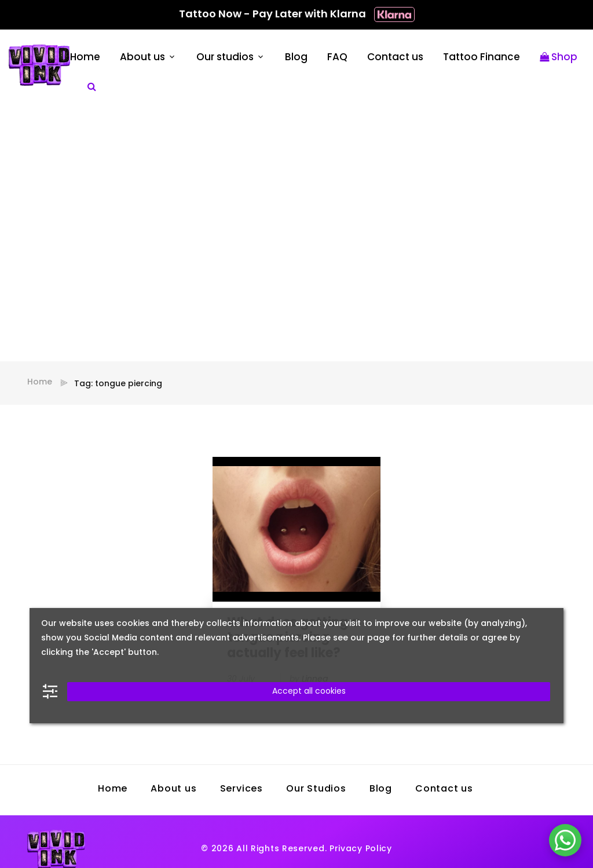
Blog (296, 58)
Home (85, 58)
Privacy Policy (361, 849)
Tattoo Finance (482, 58)
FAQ (337, 58)
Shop (559, 58)
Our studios (225, 58)
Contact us (395, 58)
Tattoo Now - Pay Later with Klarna (297, 15)
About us (142, 58)
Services (241, 789)
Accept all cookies (309, 692)
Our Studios (316, 789)
